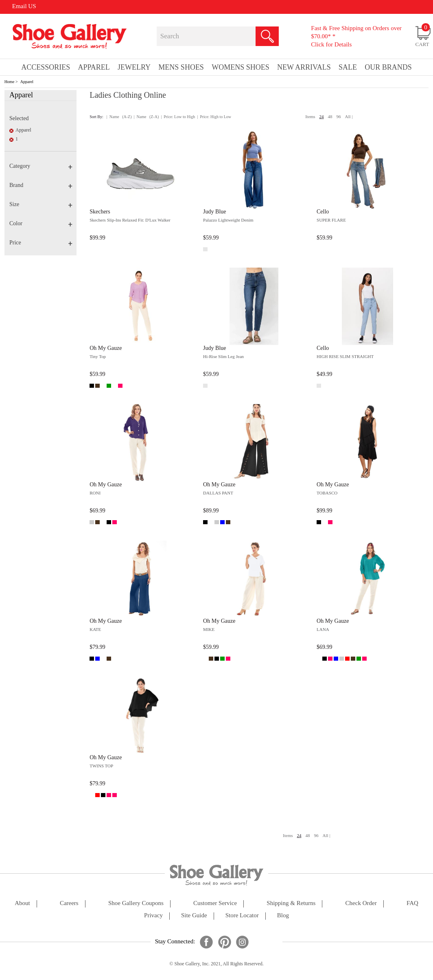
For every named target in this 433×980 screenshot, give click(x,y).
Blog (283, 915)
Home (9, 82)
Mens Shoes (181, 67)
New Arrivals (304, 67)
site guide (194, 915)
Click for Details (331, 44)
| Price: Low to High (178, 117)
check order (361, 903)
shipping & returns (291, 903)
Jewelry (134, 67)
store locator (242, 915)
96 (339, 116)
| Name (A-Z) (119, 117)
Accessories (46, 67)
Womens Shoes (241, 67)
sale (348, 67)
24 (322, 116)
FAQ (412, 903)
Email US (24, 6)
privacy (153, 915)
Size (41, 204)
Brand (41, 185)
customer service (215, 903)
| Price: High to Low (214, 117)
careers (69, 903)
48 (330, 116)
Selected (19, 118)
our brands (388, 67)
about (22, 903)
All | (349, 116)
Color (41, 223)
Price (41, 243)
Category (41, 166)
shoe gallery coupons (136, 903)
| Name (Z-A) (147, 117)
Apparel (27, 82)
